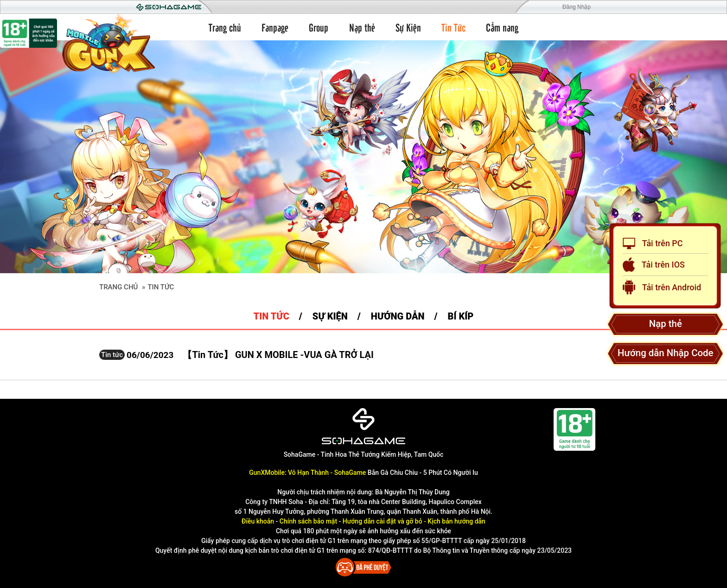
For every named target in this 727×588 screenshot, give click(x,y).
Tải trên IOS (654, 265)
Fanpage (275, 27)
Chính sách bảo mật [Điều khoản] (308, 521)
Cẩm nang (502, 27)
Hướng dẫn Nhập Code (665, 353)
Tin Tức (453, 27)
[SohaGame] (363, 426)
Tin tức (271, 316)
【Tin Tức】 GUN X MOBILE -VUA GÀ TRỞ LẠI (278, 355)
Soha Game (169, 7)
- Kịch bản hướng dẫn (454, 521)
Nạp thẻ (362, 27)
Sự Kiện (408, 27)
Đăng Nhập (577, 7)
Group (319, 27)
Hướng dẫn (398, 316)
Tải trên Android (662, 287)
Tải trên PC (653, 243)
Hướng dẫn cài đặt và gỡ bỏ (383, 521)
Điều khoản (258, 521)
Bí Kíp (461, 316)
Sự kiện (330, 316)
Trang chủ (225, 27)
